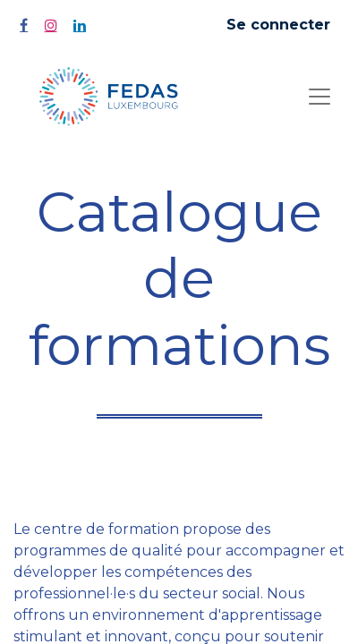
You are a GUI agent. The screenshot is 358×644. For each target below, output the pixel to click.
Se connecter (278, 25)
